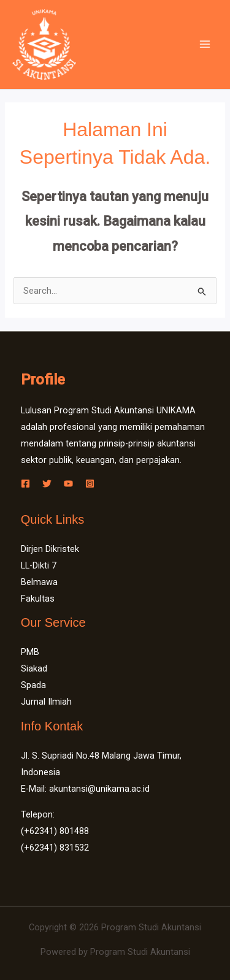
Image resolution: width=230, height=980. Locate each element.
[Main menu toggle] (205, 44)
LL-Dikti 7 (39, 565)
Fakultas (38, 599)
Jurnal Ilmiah (46, 702)
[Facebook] (25, 484)
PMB (30, 652)
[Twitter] (47, 484)
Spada (33, 685)
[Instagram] (90, 484)
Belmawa (39, 582)
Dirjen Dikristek (50, 549)
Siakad (34, 668)
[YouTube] (68, 484)
